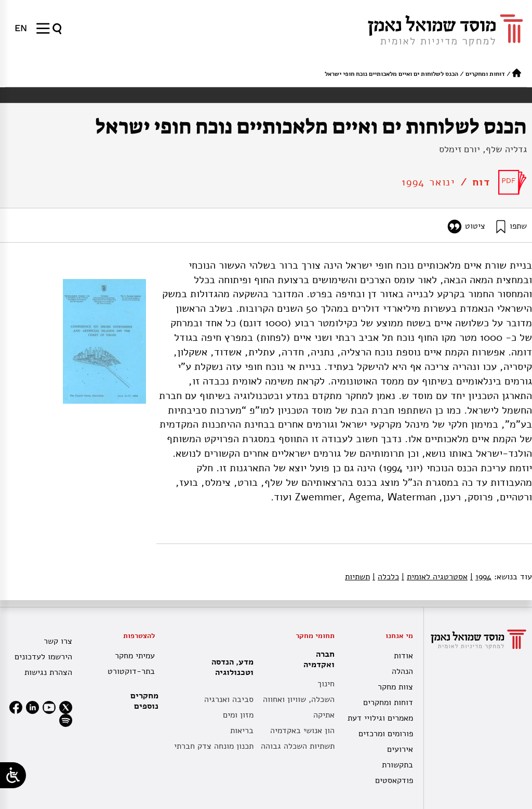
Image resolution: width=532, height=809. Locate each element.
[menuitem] (21, 28)
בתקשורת (397, 765)
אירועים (400, 749)
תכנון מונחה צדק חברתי (214, 746)
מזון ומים (238, 715)
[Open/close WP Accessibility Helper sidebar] (13, 775)
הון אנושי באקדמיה (302, 731)
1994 (481, 577)
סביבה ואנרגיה (229, 699)
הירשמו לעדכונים (43, 657)
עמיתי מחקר (135, 656)
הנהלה (402, 671)
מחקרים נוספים (144, 701)
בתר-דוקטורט (131, 671)
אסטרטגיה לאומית (435, 577)
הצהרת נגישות (48, 672)
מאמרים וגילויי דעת (380, 718)
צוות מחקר (395, 687)
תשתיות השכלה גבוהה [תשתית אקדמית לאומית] (298, 746)
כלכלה (386, 577)
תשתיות (357, 577)
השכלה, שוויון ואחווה (299, 699)
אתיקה (324, 715)
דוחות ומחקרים (485, 74)
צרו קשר (58, 641)
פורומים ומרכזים (386, 734)
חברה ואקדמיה (316, 659)
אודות (403, 656)
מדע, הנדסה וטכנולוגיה (230, 667)
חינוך (326, 684)
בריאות (242, 731)
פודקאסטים (394, 780)
